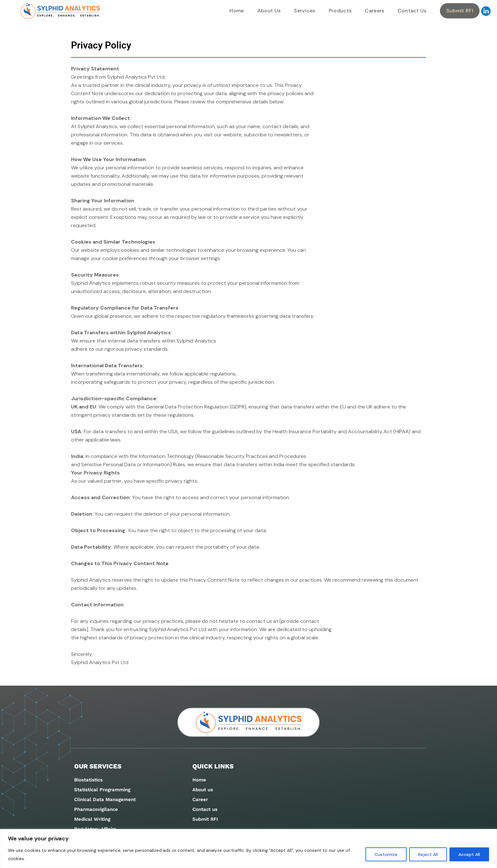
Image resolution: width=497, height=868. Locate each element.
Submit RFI (460, 11)
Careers (374, 11)
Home (237, 11)
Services (305, 11)
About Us (269, 11)
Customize (385, 854)
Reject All (428, 854)
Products (340, 11)
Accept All (469, 854)
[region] (248, 848)
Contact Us (412, 11)
